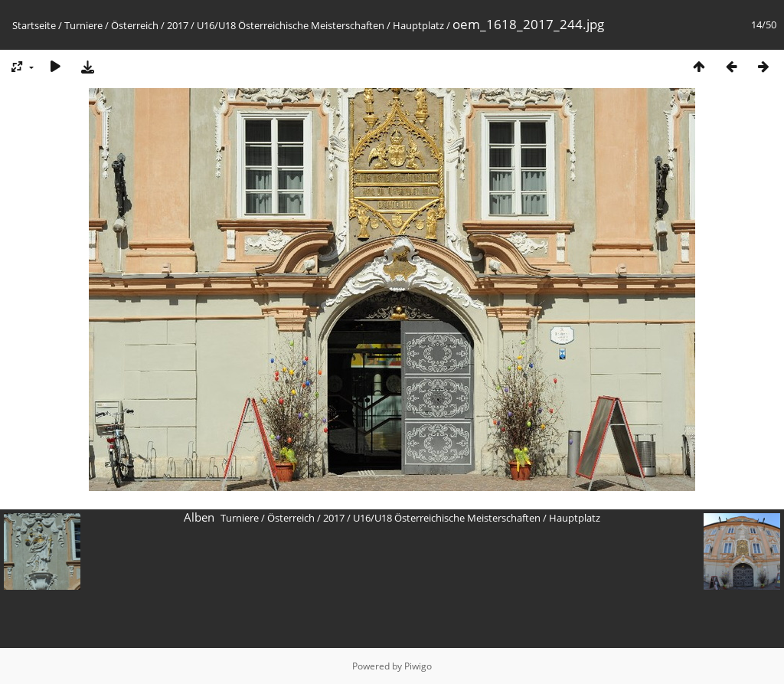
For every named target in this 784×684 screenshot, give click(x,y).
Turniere (83, 25)
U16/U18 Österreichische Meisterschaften (291, 25)
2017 (178, 25)
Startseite (34, 25)
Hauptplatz (418, 25)
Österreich (135, 25)
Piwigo (418, 666)
